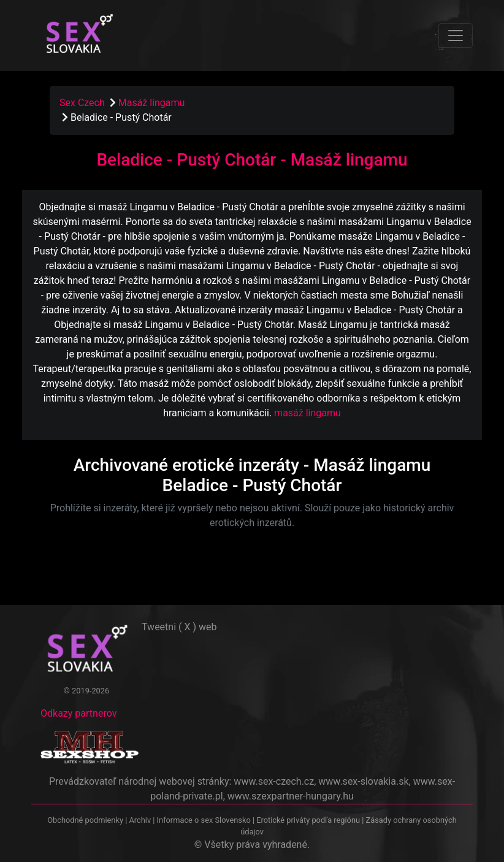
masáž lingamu (307, 413)
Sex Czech (82, 103)
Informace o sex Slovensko (204, 820)
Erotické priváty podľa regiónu (308, 820)
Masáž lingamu (152, 103)
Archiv (140, 820)
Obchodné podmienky (86, 820)
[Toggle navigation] (456, 36)
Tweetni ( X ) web (179, 627)
